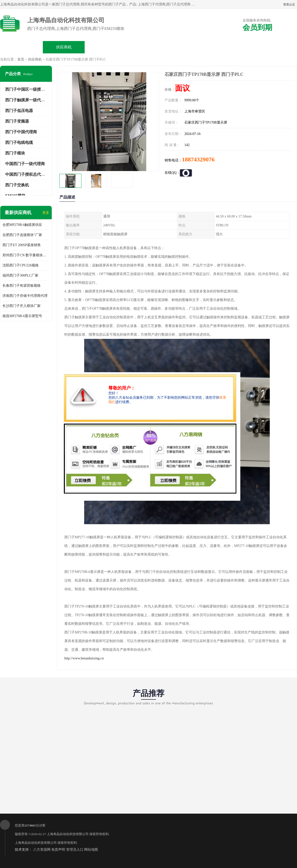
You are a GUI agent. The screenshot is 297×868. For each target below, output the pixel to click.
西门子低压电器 (19, 111)
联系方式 (275, 47)
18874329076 (198, 159)
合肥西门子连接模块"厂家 (22, 235)
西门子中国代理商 (21, 132)
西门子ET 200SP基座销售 (22, 245)
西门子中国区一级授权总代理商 (33, 89)
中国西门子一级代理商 (25, 164)
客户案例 (233, 47)
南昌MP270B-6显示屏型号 (22, 316)
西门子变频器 (17, 121)
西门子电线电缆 (19, 142)
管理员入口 (75, 850)
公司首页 (22, 47)
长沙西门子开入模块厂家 (22, 306)
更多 (46, 213)
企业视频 (106, 47)
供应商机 (64, 47)
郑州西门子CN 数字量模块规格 (26, 255)
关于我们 (148, 47)
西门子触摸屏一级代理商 (27, 100)
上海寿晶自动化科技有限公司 (68, 834)
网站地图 (91, 850)
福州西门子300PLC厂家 (20, 275)
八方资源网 (42, 850)
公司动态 (191, 47)
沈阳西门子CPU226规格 (21, 265)
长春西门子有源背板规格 (22, 286)
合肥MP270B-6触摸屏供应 (22, 225)
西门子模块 (15, 153)
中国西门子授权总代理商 (27, 174)
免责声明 (58, 850)
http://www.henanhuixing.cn (84, 658)
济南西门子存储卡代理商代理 (25, 296)
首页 (21, 59)
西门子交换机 (17, 185)
